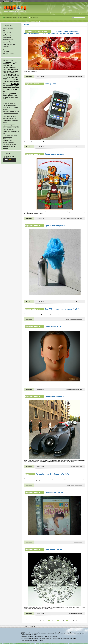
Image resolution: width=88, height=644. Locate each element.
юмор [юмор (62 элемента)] (4, 99)
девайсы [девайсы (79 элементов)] (9, 69)
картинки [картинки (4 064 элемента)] (12, 78)
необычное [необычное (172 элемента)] (16, 81)
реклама (73, 218)
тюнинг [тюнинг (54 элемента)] (13, 87)
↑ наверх (33, 626)
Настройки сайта (34, 17)
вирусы (73, 614)
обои (76, 77)
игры (71, 319)
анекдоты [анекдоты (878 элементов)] (14, 63)
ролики (81, 485)
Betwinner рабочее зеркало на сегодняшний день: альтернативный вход (10, 141)
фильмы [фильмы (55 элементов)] (5, 90)
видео (68, 319)
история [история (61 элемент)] (5, 78)
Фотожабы (6, 55)
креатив (72, 77)
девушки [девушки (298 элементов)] (14, 69)
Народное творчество (54, 492)
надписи (80, 542)
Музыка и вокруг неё (8, 39)
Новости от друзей (8, 41)
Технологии (6, 52)
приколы (68, 218)
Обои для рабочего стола (9, 45)
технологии (80, 77)
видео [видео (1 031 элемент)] (9, 65)
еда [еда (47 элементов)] (4, 71)
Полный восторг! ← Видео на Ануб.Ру (52, 474)
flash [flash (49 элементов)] (4, 63)
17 (70, 620)
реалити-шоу (79, 319)
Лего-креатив (51, 84)
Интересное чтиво (7, 34)
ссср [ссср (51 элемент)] (7, 87)
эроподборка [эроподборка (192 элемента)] (7, 97)
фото (81, 467)
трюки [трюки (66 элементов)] (10, 87)
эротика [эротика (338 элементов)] (15, 97)
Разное (5, 48)
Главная (7, 1)
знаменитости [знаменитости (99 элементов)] (12, 73)
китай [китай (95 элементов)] (5, 80)
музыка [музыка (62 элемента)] (10, 81)
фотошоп (80, 218)
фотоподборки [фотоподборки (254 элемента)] (8, 95)
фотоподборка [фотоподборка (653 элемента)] (9, 93)
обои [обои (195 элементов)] (5, 84)
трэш (76, 218)
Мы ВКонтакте (17, 1)
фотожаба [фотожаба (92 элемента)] (6, 91)
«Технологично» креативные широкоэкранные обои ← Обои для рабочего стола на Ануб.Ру (52, 32)
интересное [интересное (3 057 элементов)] (13, 75)
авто (74, 467)
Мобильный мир (7, 38)
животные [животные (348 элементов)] (9, 71)
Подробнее (29, 77)
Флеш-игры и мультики (9, 53)
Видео (5, 31)
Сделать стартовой (23, 17)
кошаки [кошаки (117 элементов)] (11, 80)
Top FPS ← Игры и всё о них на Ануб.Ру (62, 309)
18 (73, 620)
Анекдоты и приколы (8, 29)
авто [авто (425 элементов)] (7, 63)
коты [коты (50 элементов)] (7, 80)
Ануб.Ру (27, 626)
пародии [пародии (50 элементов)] (8, 84)
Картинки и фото (7, 36)
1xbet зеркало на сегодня (9, 156)
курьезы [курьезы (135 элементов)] (5, 81)
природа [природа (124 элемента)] (5, 85)
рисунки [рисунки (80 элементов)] (16, 85)
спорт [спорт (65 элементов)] (4, 87)
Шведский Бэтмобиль (54, 397)
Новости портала (7, 43)
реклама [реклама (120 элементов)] (11, 85)
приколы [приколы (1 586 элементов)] (15, 83)
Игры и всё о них (7, 32)
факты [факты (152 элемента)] (17, 87)
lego (77, 147)
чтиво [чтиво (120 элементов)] (15, 95)
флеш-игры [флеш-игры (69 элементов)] (10, 90)
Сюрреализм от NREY (54, 326)
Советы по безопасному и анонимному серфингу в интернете (9, 146)
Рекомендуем (6, 50)
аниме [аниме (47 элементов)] (4, 65)
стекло (81, 614)
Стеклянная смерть (53, 549)
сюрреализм (75, 389)
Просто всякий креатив (55, 226)
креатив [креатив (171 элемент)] (16, 80)
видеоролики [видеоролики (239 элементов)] (8, 67)
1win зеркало (6, 158)
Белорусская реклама (54, 154)
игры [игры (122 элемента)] (4, 75)
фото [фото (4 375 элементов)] (16, 89)
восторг (69, 485)
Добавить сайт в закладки (10, 17)
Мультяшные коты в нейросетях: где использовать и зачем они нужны (11, 113)
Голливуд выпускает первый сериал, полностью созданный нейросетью (10, 108)
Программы (6, 46)
